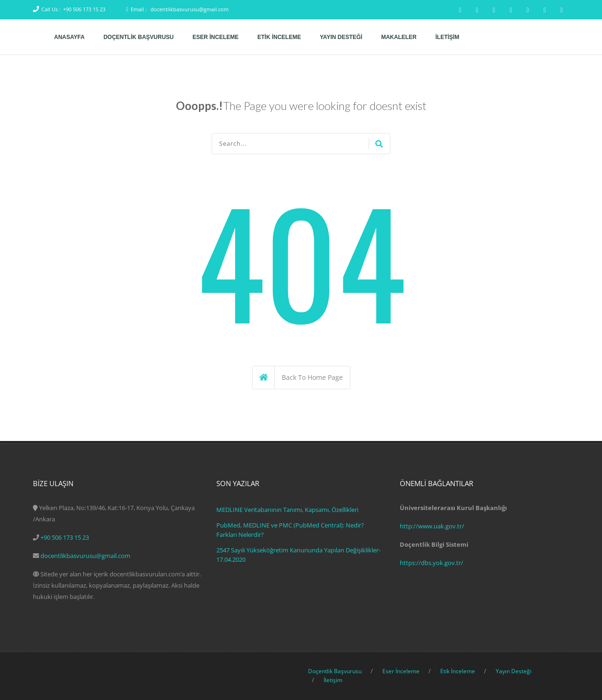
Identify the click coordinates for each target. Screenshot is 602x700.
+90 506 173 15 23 (84, 9)
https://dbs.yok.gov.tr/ (432, 563)
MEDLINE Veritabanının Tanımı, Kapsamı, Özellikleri (287, 510)
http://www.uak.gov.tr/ (432, 526)
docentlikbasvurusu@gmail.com (190, 9)
